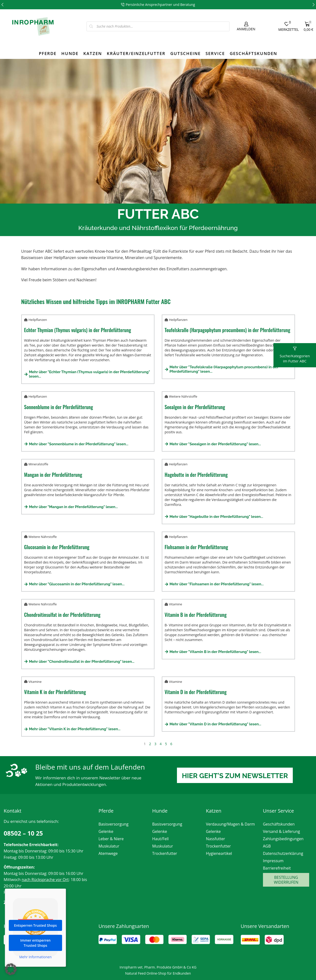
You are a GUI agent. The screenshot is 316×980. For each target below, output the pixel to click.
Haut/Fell (160, 839)
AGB (267, 846)
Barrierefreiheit (277, 868)
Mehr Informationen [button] (35, 959)
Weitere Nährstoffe (183, 396)
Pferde (48, 53)
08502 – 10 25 (23, 833)
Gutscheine (185, 53)
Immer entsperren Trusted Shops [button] (35, 945)
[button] (2, 5)
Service (215, 53)
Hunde (70, 53)
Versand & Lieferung (282, 831)
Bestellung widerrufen (286, 880)
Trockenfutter (165, 853)
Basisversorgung (114, 824)
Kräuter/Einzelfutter (136, 53)
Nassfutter (215, 839)
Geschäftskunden (253, 53)
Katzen (93, 53)
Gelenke (106, 831)
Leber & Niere (111, 839)
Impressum (273, 861)
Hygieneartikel (219, 853)
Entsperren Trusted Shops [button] (36, 928)
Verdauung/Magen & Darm (230, 824)
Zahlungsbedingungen (283, 839)
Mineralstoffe (38, 464)
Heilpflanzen (38, 320)
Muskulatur (109, 846)
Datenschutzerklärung (283, 853)
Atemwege (108, 853)
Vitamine (176, 604)
